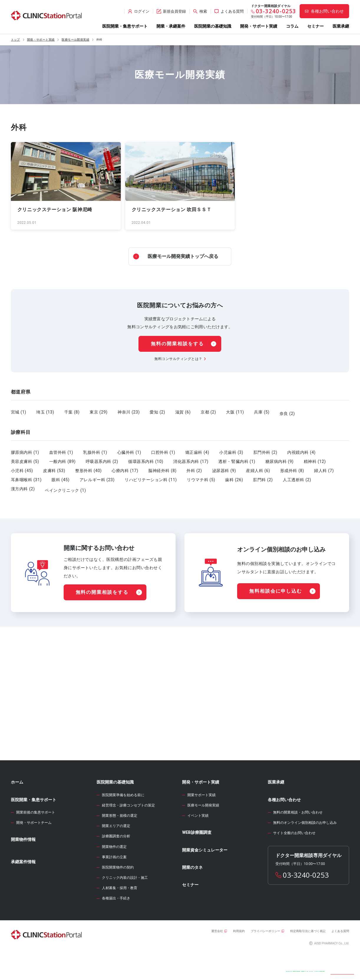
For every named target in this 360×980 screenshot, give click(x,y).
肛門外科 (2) (265, 449)
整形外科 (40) (88, 468)
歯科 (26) (234, 477)
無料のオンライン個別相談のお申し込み (305, 849)
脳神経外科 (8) (162, 468)
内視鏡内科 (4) (301, 449)
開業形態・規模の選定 (120, 842)
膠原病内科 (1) (25, 449)
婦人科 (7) (324, 468)
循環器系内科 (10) (146, 459)
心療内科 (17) (125, 468)
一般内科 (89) (62, 459)
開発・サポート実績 (259, 26)
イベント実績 (198, 842)
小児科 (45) (22, 468)
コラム (292, 26)
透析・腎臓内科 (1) (237, 459)
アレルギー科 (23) (97, 477)
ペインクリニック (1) (65, 486)
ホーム (17, 809)
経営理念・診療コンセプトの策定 (128, 832)
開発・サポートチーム (34, 849)
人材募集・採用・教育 (120, 915)
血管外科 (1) (61, 449)
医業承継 (341, 26)
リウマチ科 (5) (201, 477)
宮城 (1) (19, 412)
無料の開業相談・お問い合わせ (298, 839)
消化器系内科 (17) (191, 459)
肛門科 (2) (263, 477)
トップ (15, 40)
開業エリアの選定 (116, 853)
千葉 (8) (72, 412)
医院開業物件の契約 (118, 894)
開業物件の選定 (114, 874)
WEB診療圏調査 (197, 859)
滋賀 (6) (183, 412)
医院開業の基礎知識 (213, 26)
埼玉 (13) (45, 412)
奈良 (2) (287, 412)
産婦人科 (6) (258, 468)
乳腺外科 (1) (95, 449)
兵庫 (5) (262, 412)
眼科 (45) (61, 477)
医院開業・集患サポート (125, 26)
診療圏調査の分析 (116, 863)
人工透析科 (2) (297, 477)
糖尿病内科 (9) (280, 459)
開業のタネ (192, 894)
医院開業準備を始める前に (123, 822)
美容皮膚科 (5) (25, 459)
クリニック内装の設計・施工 (125, 904)
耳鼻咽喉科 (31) (26, 477)
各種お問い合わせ (284, 826)
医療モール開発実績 (75, 40)
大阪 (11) (235, 412)
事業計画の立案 (114, 884)
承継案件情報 (23, 889)
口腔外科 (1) (163, 449)
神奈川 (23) (129, 412)
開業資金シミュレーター (205, 877)
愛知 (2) (157, 412)
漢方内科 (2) (23, 486)
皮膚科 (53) (54, 468)
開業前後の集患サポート (36, 839)
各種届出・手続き (116, 925)
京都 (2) (208, 412)
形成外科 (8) (292, 468)
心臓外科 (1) (129, 449)
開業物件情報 (23, 866)
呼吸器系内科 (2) (102, 459)
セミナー (316, 26)
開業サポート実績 (202, 822)
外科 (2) (194, 468)
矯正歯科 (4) (197, 449)
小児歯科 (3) (231, 449)
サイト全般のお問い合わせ (294, 860)
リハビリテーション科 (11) (151, 477)
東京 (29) (99, 412)
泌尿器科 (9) (224, 468)
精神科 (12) (315, 459)
